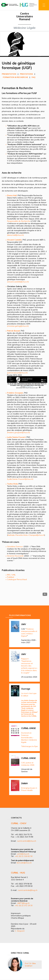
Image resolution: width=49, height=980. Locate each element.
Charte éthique (17, 918)
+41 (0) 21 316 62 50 (24, 856)
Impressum (16, 913)
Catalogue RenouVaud (17, 579)
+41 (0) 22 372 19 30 (24, 905)
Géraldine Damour (15, 547)
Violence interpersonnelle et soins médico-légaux (29, 632)
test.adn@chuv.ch (24, 863)
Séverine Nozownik (15, 556)
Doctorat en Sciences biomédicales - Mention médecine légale (29, 738)
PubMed (11, 577)
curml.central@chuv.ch (27, 841)
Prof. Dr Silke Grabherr (30, 965)
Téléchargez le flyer (30, 746)
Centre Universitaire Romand (25, 16)
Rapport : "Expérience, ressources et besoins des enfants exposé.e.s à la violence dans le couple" (29, 666)
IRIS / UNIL (11, 575)
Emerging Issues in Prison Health (29, 789)
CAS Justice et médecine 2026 (28, 764)
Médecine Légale (25, 28)
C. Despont (20, 931)
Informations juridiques (21, 916)
